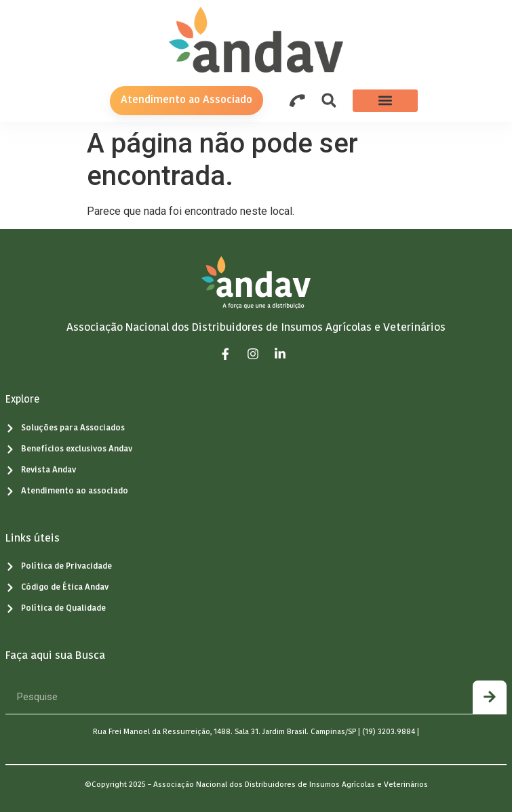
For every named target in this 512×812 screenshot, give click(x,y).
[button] (329, 101)
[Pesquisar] (490, 697)
